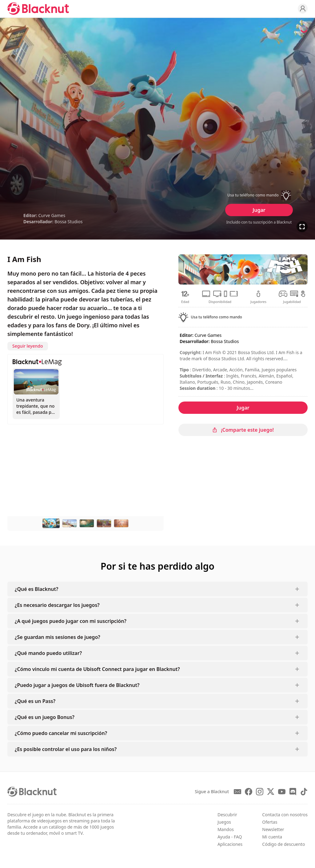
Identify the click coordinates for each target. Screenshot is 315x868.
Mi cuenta (272, 837)
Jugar (259, 210)
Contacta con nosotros (285, 815)
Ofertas (270, 822)
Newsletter (273, 829)
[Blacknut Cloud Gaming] (38, 9)
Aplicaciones (230, 844)
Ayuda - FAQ (230, 837)
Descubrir (227, 815)
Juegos (224, 822)
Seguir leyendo (28, 346)
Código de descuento (283, 844)
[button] (259, 195)
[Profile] (303, 9)
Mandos (226, 829)
